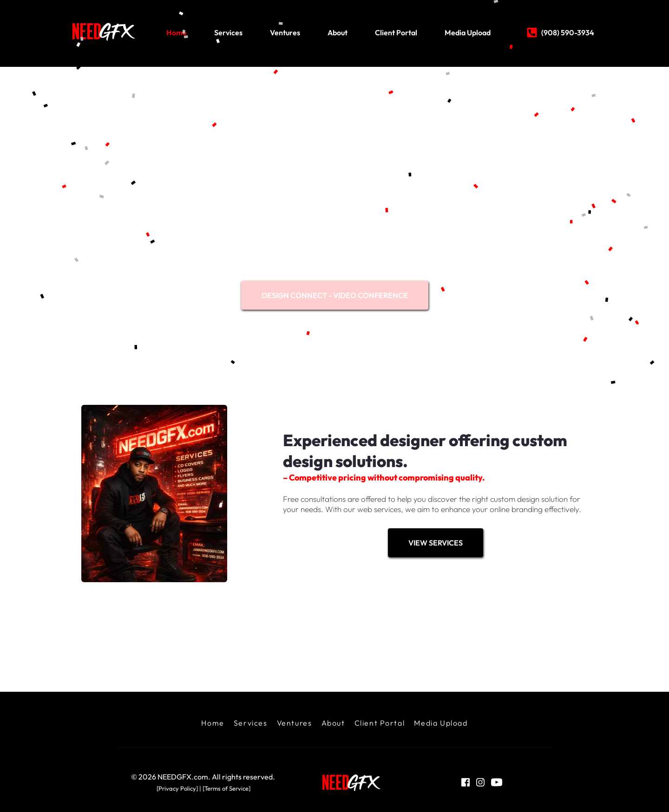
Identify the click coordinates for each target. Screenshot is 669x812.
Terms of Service (226, 788)
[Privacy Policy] (177, 788)
